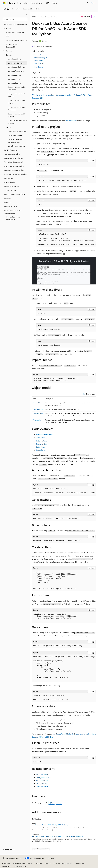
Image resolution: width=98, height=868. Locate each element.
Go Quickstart (41, 783)
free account (70, 121)
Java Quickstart (42, 780)
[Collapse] (27, 15)
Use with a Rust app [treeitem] (15, 83)
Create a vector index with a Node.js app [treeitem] (17, 122)
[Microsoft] (4, 3)
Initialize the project (40, 58)
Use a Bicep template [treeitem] (15, 135)
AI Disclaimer (6, 863)
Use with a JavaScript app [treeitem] (16, 67)
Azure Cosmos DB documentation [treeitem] (16, 24)
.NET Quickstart (42, 774)
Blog (29, 863)
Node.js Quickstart (43, 777)
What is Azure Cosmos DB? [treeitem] (15, 32)
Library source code (63, 95)
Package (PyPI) (79, 95)
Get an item (40, 447)
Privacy (47, 863)
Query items (41, 450)
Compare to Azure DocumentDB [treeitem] (12, 46)
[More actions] (94, 16)
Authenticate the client (45, 435)
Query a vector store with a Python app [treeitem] (17, 109)
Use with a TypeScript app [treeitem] (17, 71)
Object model (38, 61)
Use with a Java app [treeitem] (15, 75)
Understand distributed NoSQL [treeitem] (17, 40)
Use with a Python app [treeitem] (16, 63)
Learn (34, 16)
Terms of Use (79, 863)
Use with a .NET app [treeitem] (15, 59)
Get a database (42, 438)
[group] (66, 240)
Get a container (42, 441)
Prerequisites (38, 55)
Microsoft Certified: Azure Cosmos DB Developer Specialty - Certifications (57, 836)
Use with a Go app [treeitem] (14, 79)
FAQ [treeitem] (8, 36)
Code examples (39, 63)
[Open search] (88, 3)
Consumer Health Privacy (62, 863)
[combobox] (15, 19)
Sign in (93, 3)
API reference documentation (43, 95)
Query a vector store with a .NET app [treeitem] (17, 95)
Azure (41, 16)
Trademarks (6, 867)
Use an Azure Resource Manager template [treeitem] (16, 141)
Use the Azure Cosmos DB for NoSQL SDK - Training (50, 825)
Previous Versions (19, 863)
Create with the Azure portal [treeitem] (17, 131)
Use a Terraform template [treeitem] (16, 146)
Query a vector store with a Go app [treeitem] (17, 102)
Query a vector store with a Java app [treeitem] (17, 115)
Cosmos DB (51, 16)
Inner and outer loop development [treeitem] (13, 218)
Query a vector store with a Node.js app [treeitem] (17, 88)
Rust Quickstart (42, 787)
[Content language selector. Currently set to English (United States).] (12, 858)
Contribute (38, 863)
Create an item (42, 444)
